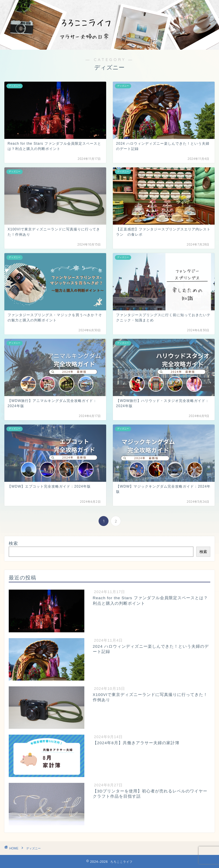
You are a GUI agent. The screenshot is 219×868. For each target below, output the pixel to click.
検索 (13, 543)
